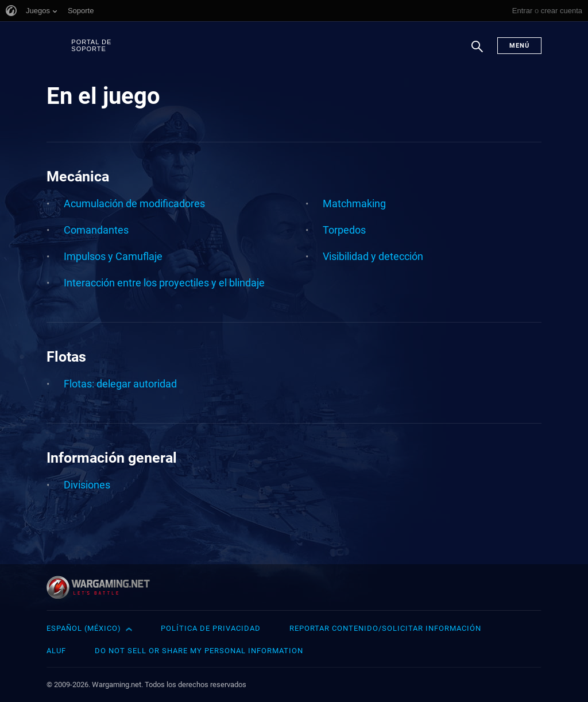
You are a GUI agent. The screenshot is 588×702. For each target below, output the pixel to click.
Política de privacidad (211, 628)
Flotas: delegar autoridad (120, 384)
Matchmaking (354, 203)
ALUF (56, 651)
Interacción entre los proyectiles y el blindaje (164, 283)
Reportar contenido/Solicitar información (385, 628)
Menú (519, 46)
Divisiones (87, 485)
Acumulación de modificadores (134, 203)
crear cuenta (562, 11)
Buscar (477, 52)
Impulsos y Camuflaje (113, 256)
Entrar (522, 11)
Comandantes (96, 230)
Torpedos (344, 230)
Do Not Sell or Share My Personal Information (199, 651)
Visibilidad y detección (373, 256)
